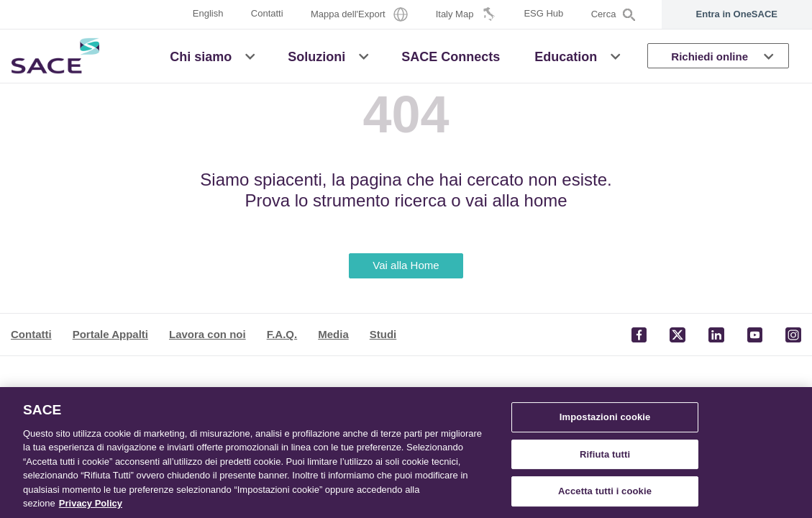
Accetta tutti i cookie (605, 491)
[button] (250, 55)
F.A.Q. (282, 334)
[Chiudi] (789, 451)
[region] (406, 453)
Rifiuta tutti (605, 454)
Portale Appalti (110, 334)
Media (333, 334)
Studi (383, 334)
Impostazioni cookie (605, 417)
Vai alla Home (406, 265)
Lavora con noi (207, 334)
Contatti (31, 334)
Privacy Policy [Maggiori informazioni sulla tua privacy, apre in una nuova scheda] (91, 503)
